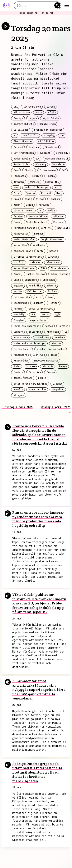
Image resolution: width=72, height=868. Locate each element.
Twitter (54, 303)
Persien (18, 216)
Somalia (18, 389)
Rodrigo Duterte (24, 124)
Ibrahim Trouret (24, 211)
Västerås (48, 366)
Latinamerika (22, 297)
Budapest (38, 303)
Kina (27, 199)
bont (16, 187)
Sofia (51, 211)
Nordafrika (59, 164)
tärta (40, 251)
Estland (53, 291)
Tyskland (45, 153)
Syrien (45, 314)
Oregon (51, 372)
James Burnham (38, 389)
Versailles (20, 245)
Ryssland (34, 147)
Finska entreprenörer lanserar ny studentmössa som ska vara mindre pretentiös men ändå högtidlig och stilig (38, 519)
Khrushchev (42, 338)
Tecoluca (19, 182)
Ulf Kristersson (24, 153)
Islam (29, 205)
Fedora (51, 176)
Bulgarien (35, 332)
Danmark (18, 332)
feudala (18, 372)
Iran (16, 170)
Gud (34, 314)
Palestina (35, 372)
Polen (17, 193)
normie (42, 378)
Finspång (49, 136)
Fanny (17, 222)
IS (66, 332)
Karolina (19, 262)
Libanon (58, 384)
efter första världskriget (30, 384)
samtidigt (20, 314)
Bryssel (18, 147)
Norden (18, 309)
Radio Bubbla (22, 159)
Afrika (52, 112)
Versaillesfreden (24, 268)
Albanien (59, 216)
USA (16, 107)
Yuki (51, 297)
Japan (17, 205)
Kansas (49, 326)
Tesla (54, 355)
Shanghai (19, 320)
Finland (46, 193)
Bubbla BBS (52, 182)
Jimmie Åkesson (23, 378)
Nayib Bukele (51, 118)
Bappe (17, 274)
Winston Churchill (57, 159)
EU (15, 136)
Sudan (17, 366)
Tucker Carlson (36, 274)
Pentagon (59, 222)
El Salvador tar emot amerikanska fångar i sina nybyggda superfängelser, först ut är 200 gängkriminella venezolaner (39, 690)
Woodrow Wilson (38, 216)
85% (43, 268)
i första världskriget (28, 257)
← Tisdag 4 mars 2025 (17, 407)
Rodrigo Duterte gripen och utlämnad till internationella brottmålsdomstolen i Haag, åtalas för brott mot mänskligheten (37, 772)
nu (41, 211)
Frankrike (35, 286)
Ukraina (35, 182)
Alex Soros (53, 262)
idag (16, 280)
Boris (39, 112)
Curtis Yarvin (22, 349)
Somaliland (52, 147)
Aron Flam (53, 332)
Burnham (39, 234)
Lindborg (55, 199)
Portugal (44, 205)
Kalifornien (35, 291)
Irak (16, 199)
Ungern (33, 118)
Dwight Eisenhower (52, 239)
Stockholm (49, 280)
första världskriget (40, 309)
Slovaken (31, 366)
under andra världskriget (30, 343)
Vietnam (56, 343)
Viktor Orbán (22, 112)
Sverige (18, 118)
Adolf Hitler (46, 141)
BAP (64, 170)
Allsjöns (19, 395)
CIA (62, 136)
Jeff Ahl (46, 228)
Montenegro (20, 355)
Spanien (31, 193)
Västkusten (40, 245)
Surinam (52, 257)
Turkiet (36, 176)
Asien (39, 297)
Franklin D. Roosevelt (48, 130)
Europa (51, 107)
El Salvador (21, 130)
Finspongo (20, 176)
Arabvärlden (21, 361)
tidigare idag (22, 251)
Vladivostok (21, 234)
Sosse (53, 251)
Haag (59, 193)
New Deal (63, 228)
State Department (37, 222)
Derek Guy (62, 153)
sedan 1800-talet (24, 239)
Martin (18, 291)
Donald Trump (48, 124)
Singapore (31, 280)
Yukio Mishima (59, 274)
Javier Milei (22, 164)
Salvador (36, 262)
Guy (38, 159)
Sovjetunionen (32, 107)
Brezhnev (60, 338)
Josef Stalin (30, 136)
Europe (63, 366)
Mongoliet (58, 389)
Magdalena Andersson (26, 326)
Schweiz (51, 286)
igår (58, 314)
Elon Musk (39, 355)
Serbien (63, 326)
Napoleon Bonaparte (46, 361)
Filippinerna (48, 170)
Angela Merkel (39, 320)
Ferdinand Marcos (24, 228)
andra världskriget (37, 187)
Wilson (40, 199)
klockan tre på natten (51, 349)
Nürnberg (41, 164)
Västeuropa (20, 303)
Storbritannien (23, 141)
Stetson (29, 170)
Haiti (58, 187)
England (18, 286)
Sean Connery (22, 338)
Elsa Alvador (59, 268)
